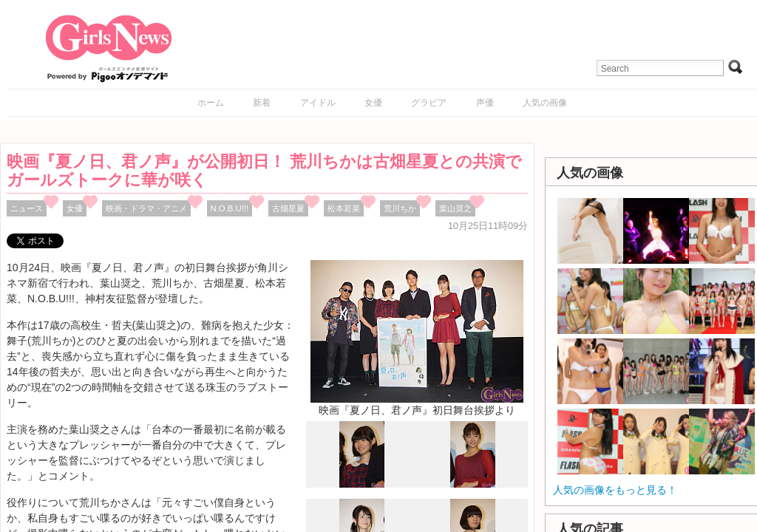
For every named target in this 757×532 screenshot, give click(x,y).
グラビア (429, 103)
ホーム (211, 103)
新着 (262, 103)
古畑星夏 (288, 208)
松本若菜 (344, 208)
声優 (485, 103)
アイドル (318, 103)
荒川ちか (400, 208)
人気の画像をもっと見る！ (615, 490)
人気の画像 (545, 103)
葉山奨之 (455, 208)
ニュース (27, 208)
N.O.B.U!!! (230, 208)
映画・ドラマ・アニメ (146, 208)
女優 (373, 103)
